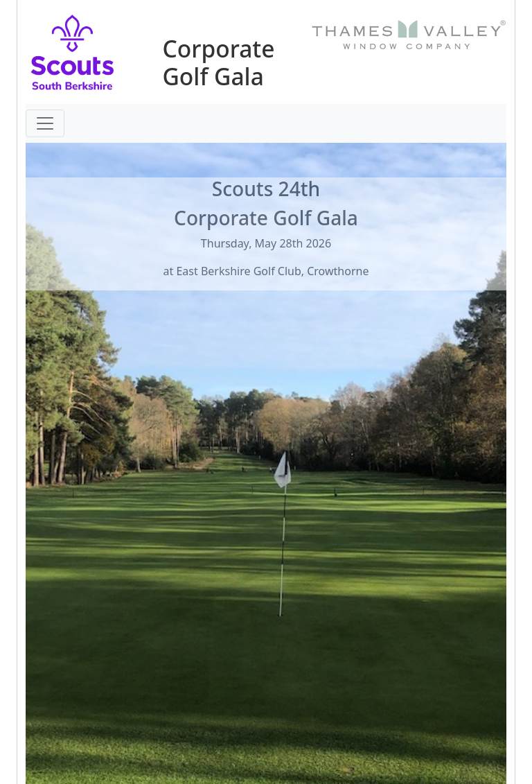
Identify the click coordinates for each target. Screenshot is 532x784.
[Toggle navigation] (45, 123)
